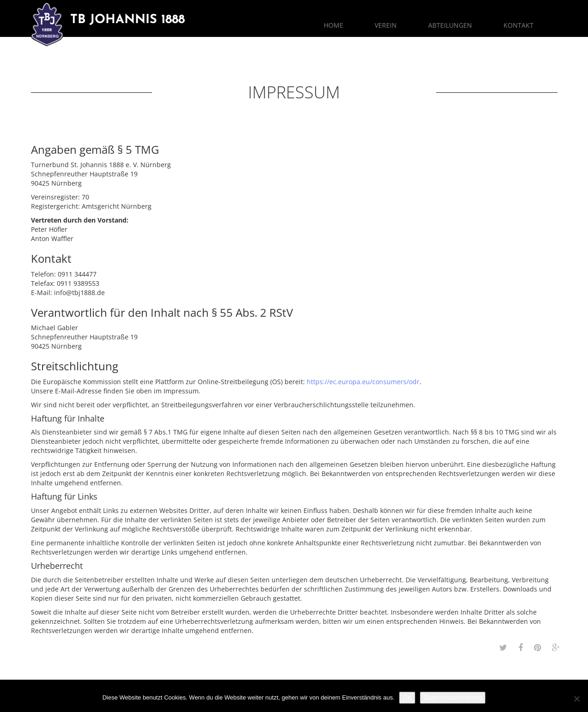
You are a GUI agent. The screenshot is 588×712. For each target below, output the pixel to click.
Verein (386, 25)
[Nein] (576, 699)
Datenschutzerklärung (453, 697)
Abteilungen (450, 25)
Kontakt (518, 25)
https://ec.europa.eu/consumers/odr (363, 382)
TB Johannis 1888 (127, 20)
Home (333, 25)
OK (407, 697)
